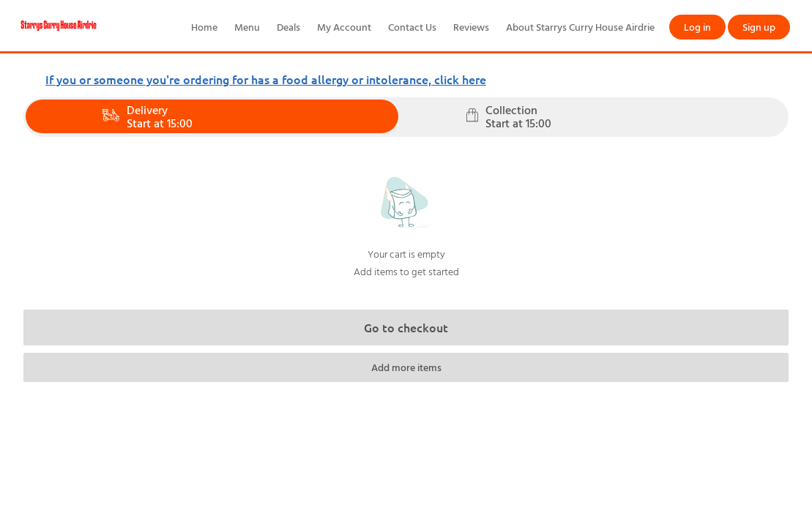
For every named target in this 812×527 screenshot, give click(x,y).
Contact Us (412, 27)
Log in (697, 27)
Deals (288, 27)
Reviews (471, 27)
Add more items (406, 367)
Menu (247, 27)
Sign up (759, 27)
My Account (344, 27)
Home (204, 27)
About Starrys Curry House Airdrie (580, 27)
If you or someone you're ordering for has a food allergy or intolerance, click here (266, 79)
